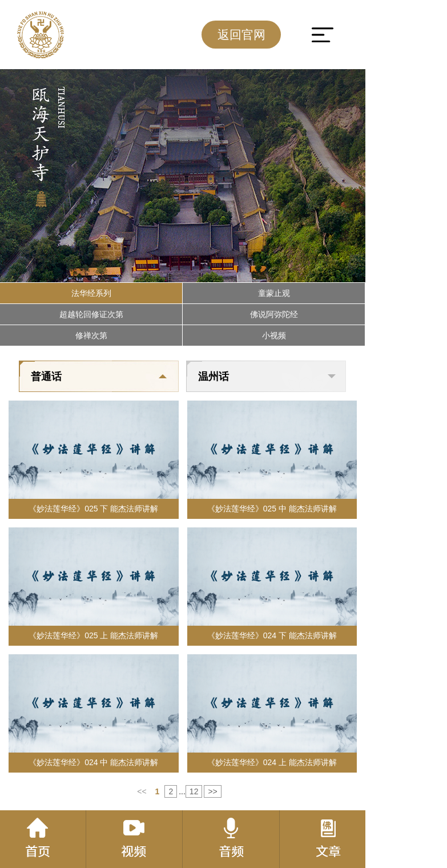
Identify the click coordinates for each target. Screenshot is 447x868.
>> (212, 791)
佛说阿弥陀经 (274, 314)
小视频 (274, 335)
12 (194, 791)
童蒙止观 (274, 293)
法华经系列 (91, 293)
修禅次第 (91, 335)
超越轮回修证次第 (91, 314)
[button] (19, 271)
